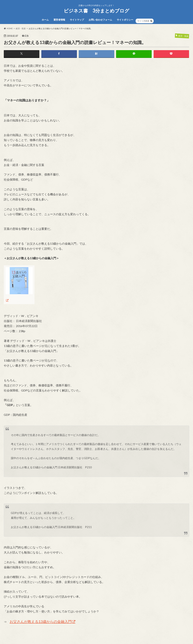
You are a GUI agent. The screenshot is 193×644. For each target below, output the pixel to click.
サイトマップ (77, 20)
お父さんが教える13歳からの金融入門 (41, 622)
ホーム (45, 20)
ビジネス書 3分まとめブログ (96, 11)
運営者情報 (59, 20)
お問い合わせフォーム (100, 20)
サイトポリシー (125, 20)
